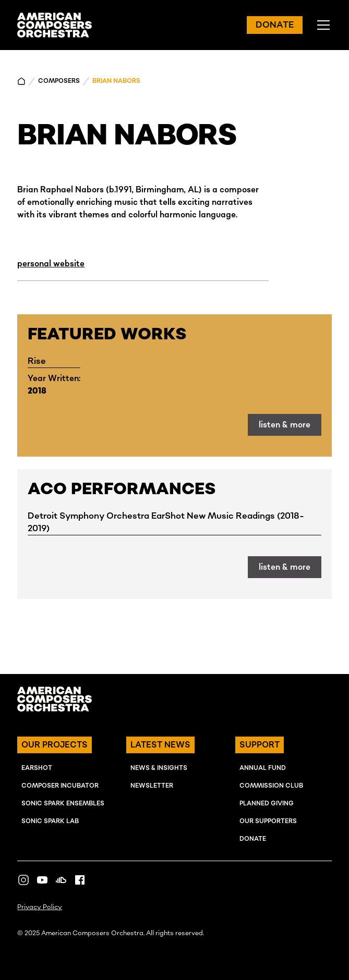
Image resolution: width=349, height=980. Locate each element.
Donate (253, 839)
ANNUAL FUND (263, 768)
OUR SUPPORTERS (268, 821)
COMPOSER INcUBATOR (60, 786)
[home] (55, 25)
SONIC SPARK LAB (50, 821)
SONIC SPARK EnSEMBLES (63, 804)
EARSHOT (37, 768)
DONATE (275, 25)
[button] (321, 25)
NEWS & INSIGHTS (159, 768)
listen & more (285, 425)
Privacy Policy (40, 907)
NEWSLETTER (152, 786)
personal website (51, 264)
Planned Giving (267, 804)
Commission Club (271, 786)
